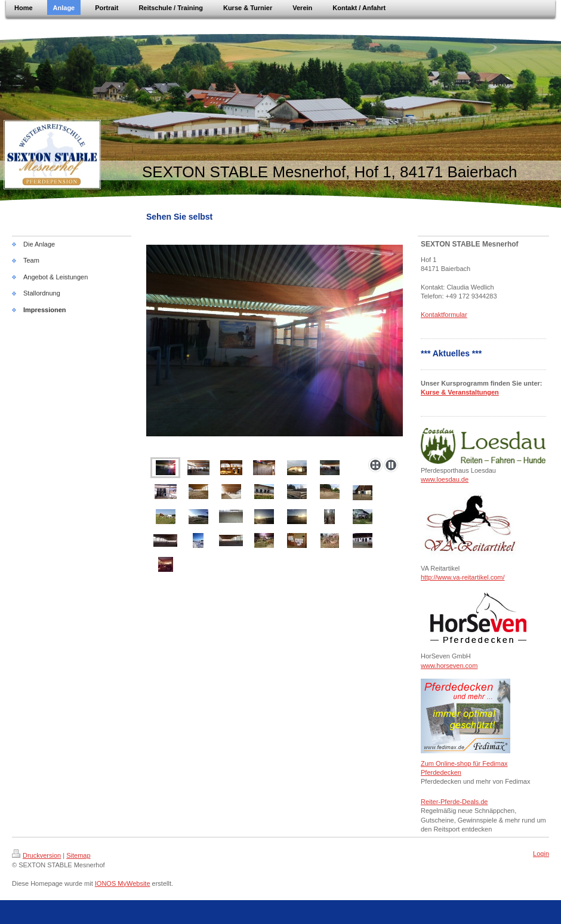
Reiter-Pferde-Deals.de (454, 802)
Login (541, 854)
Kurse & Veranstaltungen (460, 392)
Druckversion (36, 855)
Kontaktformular (444, 315)
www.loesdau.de (445, 479)
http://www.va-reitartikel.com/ (463, 577)
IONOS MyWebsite (123, 883)
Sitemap (78, 855)
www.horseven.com (449, 666)
